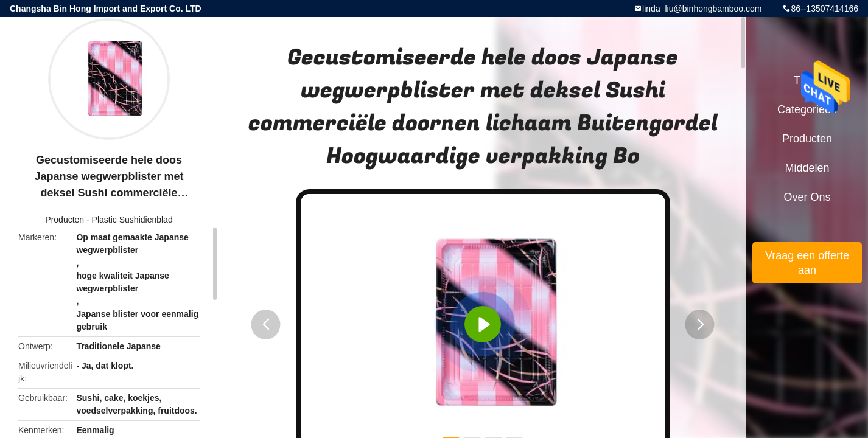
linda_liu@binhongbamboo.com (702, 9)
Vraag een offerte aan (807, 263)
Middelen (807, 168)
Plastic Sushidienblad (132, 220)
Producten (65, 220)
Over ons (807, 197)
